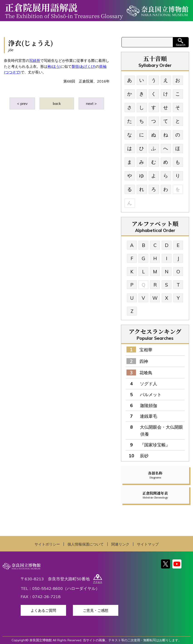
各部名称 (155, 475)
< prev (22, 103)
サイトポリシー (47, 544)
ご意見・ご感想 (96, 610)
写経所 (35, 60)
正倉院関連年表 (155, 495)
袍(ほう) (54, 66)
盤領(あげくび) (84, 66)
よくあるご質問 (43, 610)
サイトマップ (148, 544)
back (57, 103)
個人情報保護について (86, 544)
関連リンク (120, 544)
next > (91, 103)
